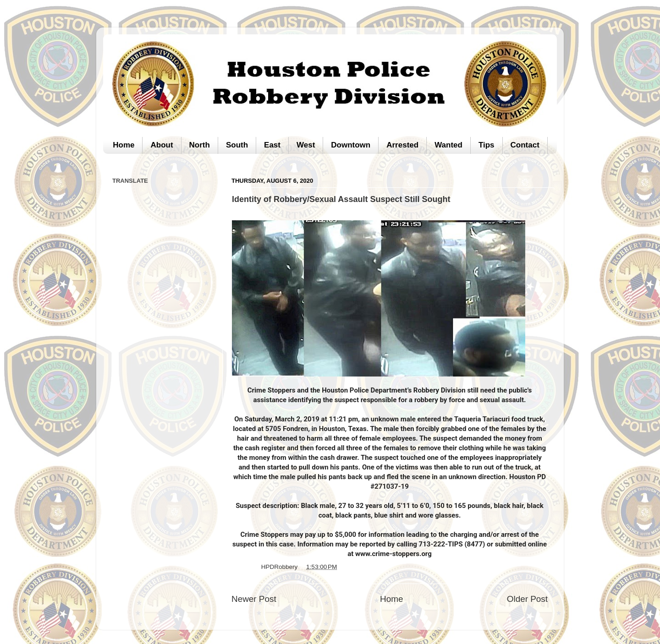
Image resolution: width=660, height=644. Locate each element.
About (162, 145)
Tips (487, 145)
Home (124, 145)
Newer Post (254, 599)
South (237, 145)
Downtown (351, 145)
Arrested (402, 145)
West (306, 145)
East (272, 145)
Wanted (448, 145)
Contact (525, 145)
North (200, 145)
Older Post (527, 599)
